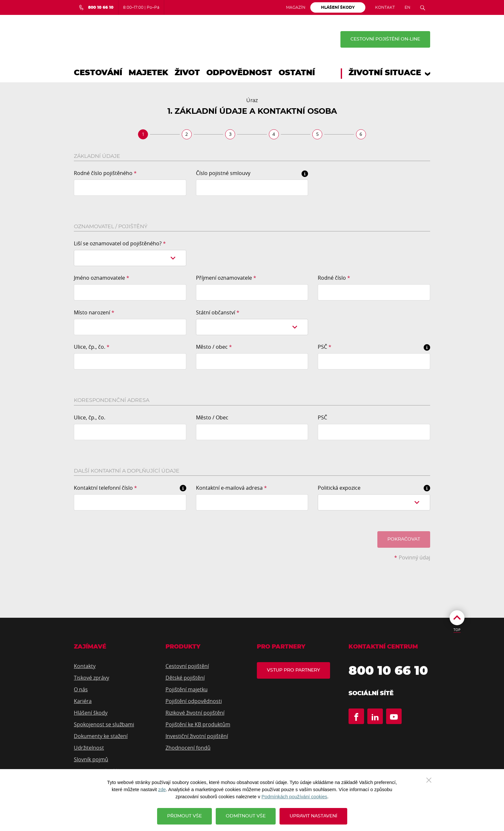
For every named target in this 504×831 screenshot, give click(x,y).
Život (187, 73)
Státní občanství (218, 312)
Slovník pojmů (91, 759)
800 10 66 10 (388, 671)
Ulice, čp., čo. (92, 347)
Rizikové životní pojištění (195, 713)
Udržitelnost (89, 748)
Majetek (148, 73)
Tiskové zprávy (92, 678)
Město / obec (214, 347)
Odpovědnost (239, 73)
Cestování (98, 73)
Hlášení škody (91, 713)
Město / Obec (212, 417)
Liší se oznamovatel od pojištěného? (120, 243)
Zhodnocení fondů (188, 748)
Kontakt (385, 7)
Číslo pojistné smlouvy (223, 173)
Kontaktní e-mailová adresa (231, 488)
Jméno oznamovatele (102, 278)
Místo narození (94, 312)
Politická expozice (339, 488)
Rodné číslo (334, 278)
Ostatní (297, 73)
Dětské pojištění (185, 678)
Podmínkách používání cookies (294, 797)
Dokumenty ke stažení (101, 736)
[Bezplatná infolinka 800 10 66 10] (96, 7)
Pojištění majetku (187, 689)
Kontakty (85, 666)
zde (162, 790)
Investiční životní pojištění (197, 736)
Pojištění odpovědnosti (194, 701)
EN (407, 7)
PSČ (325, 347)
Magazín (296, 7)
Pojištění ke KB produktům (198, 724)
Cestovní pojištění (187, 666)
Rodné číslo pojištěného (105, 173)
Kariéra (83, 701)
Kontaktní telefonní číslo (105, 488)
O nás (81, 689)
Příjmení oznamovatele (226, 278)
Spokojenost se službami (104, 724)
